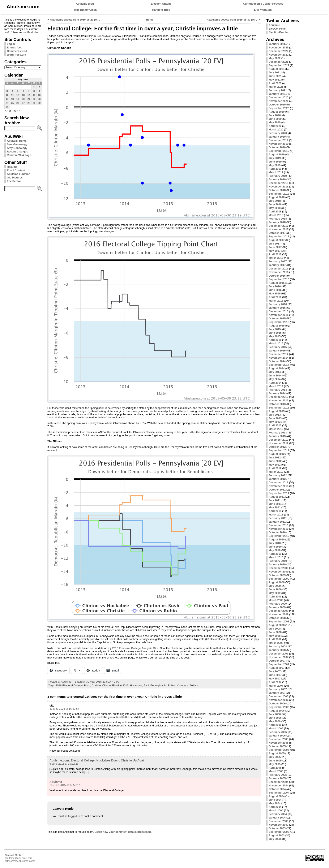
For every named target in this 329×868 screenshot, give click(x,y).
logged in (74, 816)
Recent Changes (17, 152)
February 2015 (278, 347)
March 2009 (276, 600)
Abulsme (56, 782)
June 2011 (275, 504)
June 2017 (275, 247)
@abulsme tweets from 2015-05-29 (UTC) (76, 20)
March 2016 (276, 301)
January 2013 (277, 436)
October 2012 (277, 447)
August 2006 (277, 711)
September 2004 (279, 793)
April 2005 (275, 768)
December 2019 (278, 140)
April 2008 (275, 639)
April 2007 (275, 682)
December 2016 (278, 269)
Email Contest (16, 170)
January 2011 (277, 522)
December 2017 (278, 226)
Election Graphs (161, 4)
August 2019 (277, 154)
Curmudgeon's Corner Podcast (263, 4)
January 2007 (277, 693)
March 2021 (276, 87)
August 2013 (277, 411)
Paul (146, 685)
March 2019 (276, 172)
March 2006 (276, 728)
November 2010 (279, 529)
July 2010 (275, 543)
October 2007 (277, 661)
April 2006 (275, 725)
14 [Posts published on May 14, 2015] (29, 95)
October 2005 (277, 746)
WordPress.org (17, 55)
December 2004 (278, 782)
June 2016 (275, 290)
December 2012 (278, 440)
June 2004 (275, 800)
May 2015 (275, 336)
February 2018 (278, 219)
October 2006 (277, 703)
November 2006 (279, 700)
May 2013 (275, 422)
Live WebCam (263, 10)
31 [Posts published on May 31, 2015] (7, 107)
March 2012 (276, 472)
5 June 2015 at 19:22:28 (64, 764)
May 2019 (275, 165)
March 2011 (276, 515)
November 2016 (279, 272)
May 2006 (275, 721)
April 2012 (275, 468)
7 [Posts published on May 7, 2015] (29, 91)
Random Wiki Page (19, 155)
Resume (12, 167)
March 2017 (276, 258)
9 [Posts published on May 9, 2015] (39, 91)
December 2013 (278, 397)
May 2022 (275, 58)
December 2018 (278, 183)
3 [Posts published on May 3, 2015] (7, 91)
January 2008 (277, 650)
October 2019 (277, 147)
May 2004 (275, 803)
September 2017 (279, 236)
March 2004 (276, 810)
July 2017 (275, 244)
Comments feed (17, 51)
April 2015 (275, 340)
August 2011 (277, 497)
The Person (14, 181)
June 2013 (275, 418)
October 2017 (277, 233)
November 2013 (279, 400)
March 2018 (276, 215)
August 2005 (277, 753)
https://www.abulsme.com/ (20, 861)
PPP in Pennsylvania (101, 36)
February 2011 (278, 518)
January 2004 (277, 818)
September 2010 (279, 536)
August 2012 (277, 454)
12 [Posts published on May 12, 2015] (18, 95)
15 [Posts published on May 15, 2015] (34, 95)
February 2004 (278, 814)
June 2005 (275, 761)
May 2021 (275, 80)
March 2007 (276, 686)
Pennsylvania (158, 685)
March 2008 (276, 643)
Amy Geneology (17, 148)
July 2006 (275, 714)
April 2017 (275, 254)
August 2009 (277, 582)
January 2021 (277, 94)
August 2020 (277, 112)
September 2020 (279, 108)
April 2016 (275, 297)
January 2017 (277, 265)
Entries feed (15, 47)
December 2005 (278, 739)
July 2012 (275, 457)
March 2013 (276, 429)
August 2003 (277, 835)
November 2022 (279, 55)
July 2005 (275, 757)
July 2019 (275, 158)
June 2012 (275, 461)
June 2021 (275, 76)
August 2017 (277, 240)
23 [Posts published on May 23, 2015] (39, 99)
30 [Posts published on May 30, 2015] (39, 103)
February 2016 (278, 304)
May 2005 (275, 764)
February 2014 (278, 390)
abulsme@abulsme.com (19, 858)
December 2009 (278, 568)
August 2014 (277, 368)
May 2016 (275, 293)
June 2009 (275, 589)
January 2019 (277, 179)
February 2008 (278, 646)
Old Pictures (15, 178)
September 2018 (279, 194)
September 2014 (279, 365)
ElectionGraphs (279, 32)
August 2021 (277, 69)
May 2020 (275, 122)
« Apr (8, 111)
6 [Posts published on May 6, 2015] (23, 91)
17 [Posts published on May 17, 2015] (7, 99)
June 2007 (275, 675)
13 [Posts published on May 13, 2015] (23, 95)
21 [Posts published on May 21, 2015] (29, 99)
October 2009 (277, 575)
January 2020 (277, 137)
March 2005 (276, 771)
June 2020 (275, 119)
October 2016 (277, 276)
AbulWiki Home (17, 141)
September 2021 (279, 65)
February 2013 (278, 433)
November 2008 (279, 614)
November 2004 (279, 785)
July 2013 (275, 415)
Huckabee (136, 685)
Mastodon (33, 32)
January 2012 (277, 479)
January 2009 (277, 607)
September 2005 (279, 750)
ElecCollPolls (277, 29)
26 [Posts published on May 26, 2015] (18, 103)
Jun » (17, 111)
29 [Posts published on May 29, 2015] (34, 103)
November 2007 (279, 657)
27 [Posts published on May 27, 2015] (23, 103)
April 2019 (275, 169)
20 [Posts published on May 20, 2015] (23, 99)
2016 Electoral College (69, 685)
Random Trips (161, 10)
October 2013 (277, 404)
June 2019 (275, 162)
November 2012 (279, 443)
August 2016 (277, 283)
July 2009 (275, 586)
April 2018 (275, 211)
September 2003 (279, 832)
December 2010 (278, 525)
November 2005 (279, 743)
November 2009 (279, 572)
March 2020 (276, 129)
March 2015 (276, 343)
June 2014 (275, 375)
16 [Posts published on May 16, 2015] (39, 95)
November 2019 (279, 144)
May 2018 (275, 208)
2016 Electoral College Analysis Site (135, 648)
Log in (11, 44)
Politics (194, 685)
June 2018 (275, 204)
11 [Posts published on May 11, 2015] (12, 95)
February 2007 (278, 689)
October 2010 (277, 532)
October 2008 (277, 618)
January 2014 (277, 393)
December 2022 (278, 51)
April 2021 (275, 83)
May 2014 (275, 379)
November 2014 (279, 358)
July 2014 (275, 372)
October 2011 (277, 490)
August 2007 (277, 668)
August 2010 (277, 539)
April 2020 (275, 126)
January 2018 (277, 222)
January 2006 (277, 736)
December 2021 (278, 62)
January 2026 (277, 44)
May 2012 (275, 465)
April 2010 (275, 554)
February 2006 (278, 732)
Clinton (107, 685)
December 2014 (278, 354)
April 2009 (275, 597)
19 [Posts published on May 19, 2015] (18, 99)
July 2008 (275, 629)
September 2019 (279, 151)
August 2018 (277, 197)
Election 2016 (120, 685)
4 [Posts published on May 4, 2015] (12, 91)
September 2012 (279, 450)
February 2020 (278, 133)
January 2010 (277, 564)
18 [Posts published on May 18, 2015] (12, 99)
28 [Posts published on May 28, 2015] (29, 103)
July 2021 (275, 72)
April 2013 (275, 425)
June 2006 (275, 718)
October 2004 (277, 789)
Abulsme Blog (85, 4)
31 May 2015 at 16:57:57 (64, 709)
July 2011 (275, 500)
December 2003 (278, 821)
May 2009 (275, 593)
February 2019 (278, 176)
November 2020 (279, 101)
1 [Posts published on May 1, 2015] (34, 87)
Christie (96, 685)
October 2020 (277, 105)
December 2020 (278, 97)
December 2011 (278, 482)
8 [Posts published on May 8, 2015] (34, 91)
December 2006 (278, 696)
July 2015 (275, 329)
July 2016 (275, 286)
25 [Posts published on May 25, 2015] (12, 103)
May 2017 (275, 251)
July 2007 (275, 671)
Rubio (171, 685)
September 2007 (279, 664)
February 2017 (278, 261)
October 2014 (277, 361)
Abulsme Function (19, 174)
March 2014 (276, 386)
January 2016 (277, 308)
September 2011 (279, 493)
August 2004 (277, 796)
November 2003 (279, 825)
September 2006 (279, 707)
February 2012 (278, 475)
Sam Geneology (17, 144)
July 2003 (275, 839)
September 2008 (279, 621)
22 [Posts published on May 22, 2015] (34, 99)
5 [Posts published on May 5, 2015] (18, 91)
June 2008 (275, 632)
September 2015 (279, 322)
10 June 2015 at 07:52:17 (65, 785)
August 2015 (277, 326)
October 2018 (277, 190)
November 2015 (279, 315)
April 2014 (275, 383)
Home (150, 20)
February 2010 (278, 561)
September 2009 (279, 579)
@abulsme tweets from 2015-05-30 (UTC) (232, 20)
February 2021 (278, 90)
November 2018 (279, 187)
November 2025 (279, 47)
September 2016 (279, 279)
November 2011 (279, 486)
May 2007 (275, 679)
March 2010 (276, 557)
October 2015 (277, 318)
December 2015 (278, 311)
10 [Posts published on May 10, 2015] (7, 95)
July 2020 (275, 115)
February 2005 (278, 775)
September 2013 (279, 408)
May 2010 (275, 550)
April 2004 (275, 807)
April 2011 (275, 511)
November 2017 (279, 229)
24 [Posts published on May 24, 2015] (7, 103)
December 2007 (278, 654)
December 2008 (278, 611)
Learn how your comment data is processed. (123, 832)
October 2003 (277, 828)
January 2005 (277, 778)
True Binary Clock (85, 10)
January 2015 (277, 351)
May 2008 (275, 636)
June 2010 (275, 547)
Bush (87, 685)
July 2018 (275, 201)
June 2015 (275, 333)
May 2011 (275, 507)
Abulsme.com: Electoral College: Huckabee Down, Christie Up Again (98, 760)
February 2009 (278, 604)
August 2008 (277, 625)
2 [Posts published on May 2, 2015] (39, 87)
